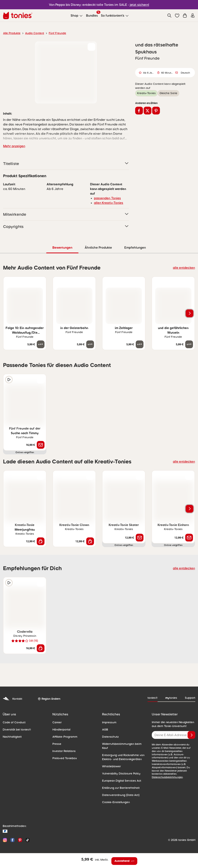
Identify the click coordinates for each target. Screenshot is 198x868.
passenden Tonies (106, 198)
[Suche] (169, 15)
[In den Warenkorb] (41, 541)
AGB (105, 729)
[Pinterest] (20, 836)
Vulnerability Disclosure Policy (120, 769)
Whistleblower (111, 762)
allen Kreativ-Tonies (107, 203)
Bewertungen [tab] (62, 247)
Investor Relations (63, 751)
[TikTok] (27, 836)
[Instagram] (5, 836)
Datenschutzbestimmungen (179, 771)
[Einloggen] (193, 15)
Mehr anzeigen (13, 146)
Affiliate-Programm (64, 737)
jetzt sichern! (137, 5)
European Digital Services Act (120, 776)
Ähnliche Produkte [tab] (98, 247)
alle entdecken (185, 267)
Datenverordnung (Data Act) (119, 791)
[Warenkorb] (185, 15)
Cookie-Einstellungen (115, 798)
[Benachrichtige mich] (41, 445)
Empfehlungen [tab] (135, 247)
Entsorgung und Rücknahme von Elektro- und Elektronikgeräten (122, 753)
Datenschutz (110, 737)
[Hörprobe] (9, 379)
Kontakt (12, 699)
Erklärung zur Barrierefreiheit (119, 784)
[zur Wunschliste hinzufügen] (91, 47)
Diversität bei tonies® (15, 729)
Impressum (109, 722)
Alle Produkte (11, 33)
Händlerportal (61, 729)
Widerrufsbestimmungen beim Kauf (123, 744)
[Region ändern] (48, 699)
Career (57, 722)
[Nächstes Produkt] (189, 313)
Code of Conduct (13, 722)
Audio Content (32, 33)
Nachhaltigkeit (11, 737)
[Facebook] (12, 836)
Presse (57, 744)
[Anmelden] (191, 735)
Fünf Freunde (54, 33)
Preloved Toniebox (64, 758)
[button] (177, 15)
